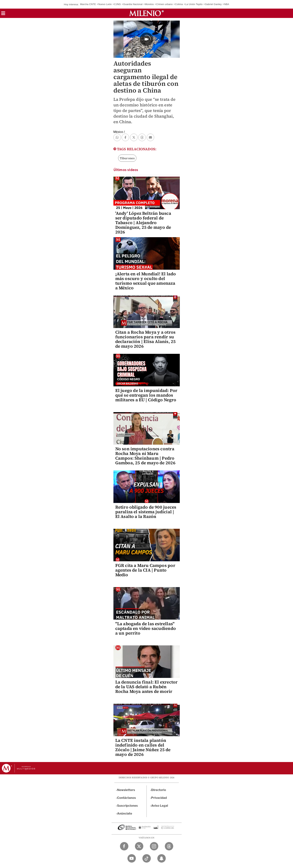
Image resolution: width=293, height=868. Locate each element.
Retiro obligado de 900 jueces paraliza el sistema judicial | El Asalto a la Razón (146, 512)
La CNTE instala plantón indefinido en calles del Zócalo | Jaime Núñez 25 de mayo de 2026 (143, 747)
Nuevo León (105, 4)
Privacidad (159, 798)
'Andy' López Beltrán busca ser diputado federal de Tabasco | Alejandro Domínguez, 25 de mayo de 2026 (143, 223)
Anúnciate (125, 814)
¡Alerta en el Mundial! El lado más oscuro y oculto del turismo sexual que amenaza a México (146, 281)
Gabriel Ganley (213, 4)
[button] (3, 14)
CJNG (117, 4)
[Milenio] (146, 13)
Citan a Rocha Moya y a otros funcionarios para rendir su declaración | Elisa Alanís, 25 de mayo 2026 (146, 339)
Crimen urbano (165, 4)
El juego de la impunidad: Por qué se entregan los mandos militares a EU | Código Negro (146, 395)
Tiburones (127, 158)
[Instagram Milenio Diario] (154, 846)
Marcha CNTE (88, 4)
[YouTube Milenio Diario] (132, 858)
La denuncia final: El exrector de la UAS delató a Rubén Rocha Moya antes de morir (146, 687)
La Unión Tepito (194, 4)
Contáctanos (127, 798)
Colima (179, 4)
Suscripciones (128, 806)
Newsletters (126, 790)
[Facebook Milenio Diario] (124, 846)
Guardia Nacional (133, 4)
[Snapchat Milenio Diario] (162, 858)
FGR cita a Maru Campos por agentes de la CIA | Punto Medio (145, 570)
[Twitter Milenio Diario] (139, 846)
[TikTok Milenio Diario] (147, 858)
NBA (227, 4)
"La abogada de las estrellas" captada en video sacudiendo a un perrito (146, 628)
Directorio (159, 790)
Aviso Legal (160, 806)
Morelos (149, 4)
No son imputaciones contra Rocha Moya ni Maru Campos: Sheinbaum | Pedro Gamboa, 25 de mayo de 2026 (145, 456)
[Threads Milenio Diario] (169, 846)
